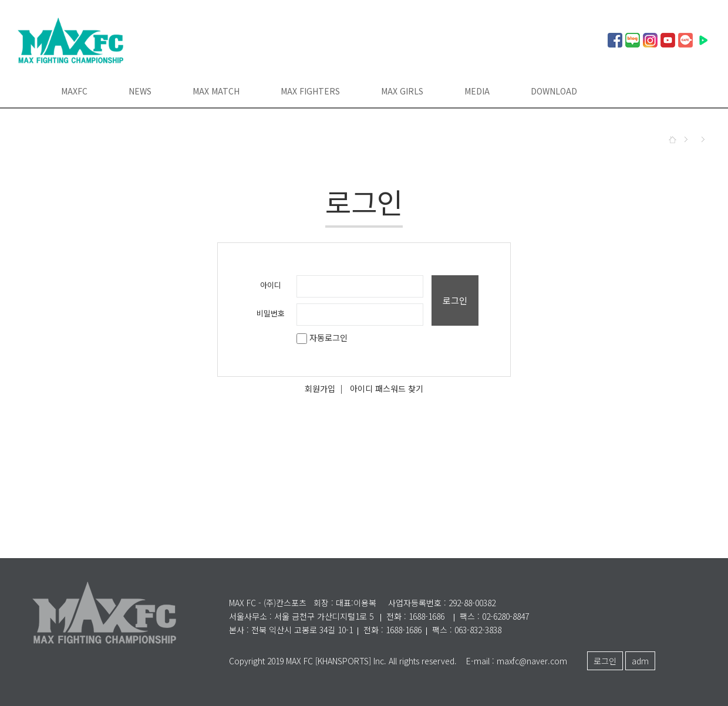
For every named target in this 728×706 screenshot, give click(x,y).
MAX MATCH (216, 91)
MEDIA (477, 91)
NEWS (140, 91)
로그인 (455, 300)
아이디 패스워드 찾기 (387, 389)
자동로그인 (322, 337)
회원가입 (320, 389)
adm (640, 661)
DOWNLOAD (554, 91)
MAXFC (74, 91)
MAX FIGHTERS (310, 91)
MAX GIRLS (402, 91)
